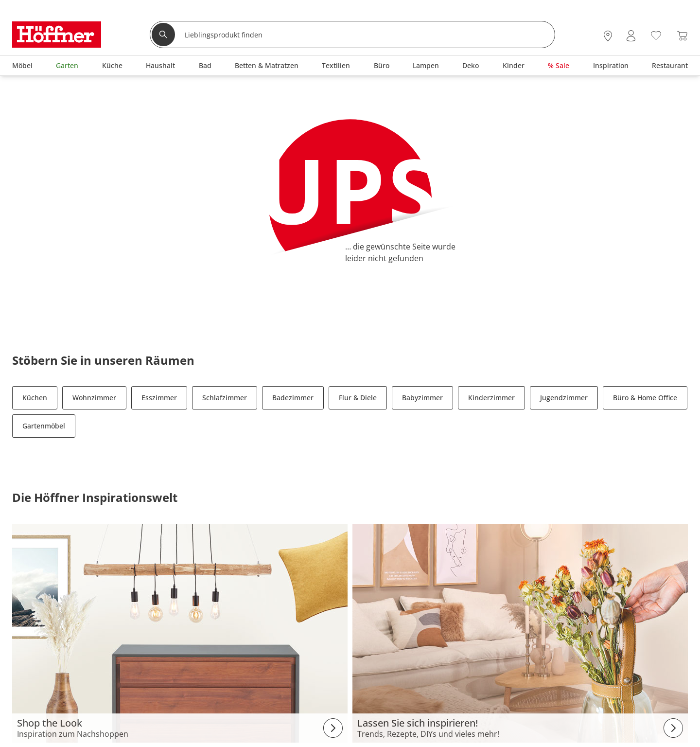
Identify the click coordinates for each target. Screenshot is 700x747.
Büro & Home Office (645, 398)
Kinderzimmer (491, 398)
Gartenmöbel (44, 426)
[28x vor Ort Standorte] (608, 36)
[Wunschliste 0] (656, 35)
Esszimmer (159, 398)
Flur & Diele (358, 398)
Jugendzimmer (564, 398)
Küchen (35, 398)
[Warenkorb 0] (682, 36)
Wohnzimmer (94, 398)
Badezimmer (293, 398)
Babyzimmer (422, 398)
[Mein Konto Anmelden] (631, 36)
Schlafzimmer (225, 398)
